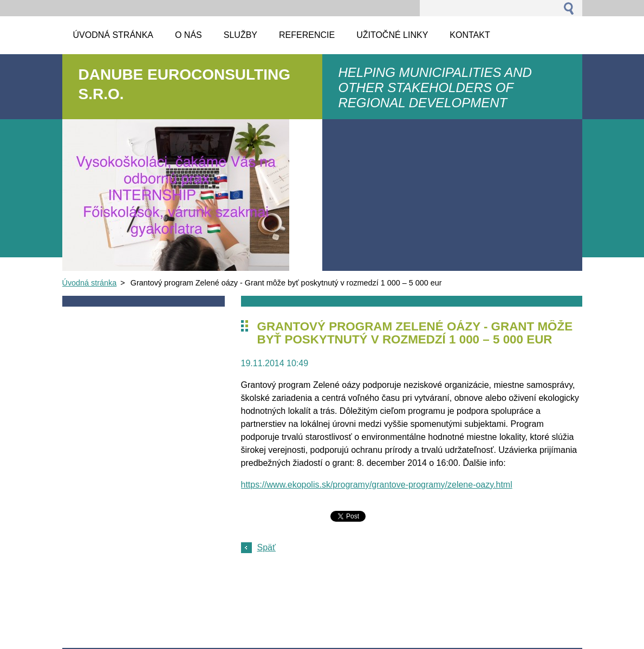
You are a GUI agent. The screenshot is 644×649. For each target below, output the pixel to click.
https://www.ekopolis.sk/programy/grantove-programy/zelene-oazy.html (377, 485)
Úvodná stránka (90, 283)
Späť (266, 547)
